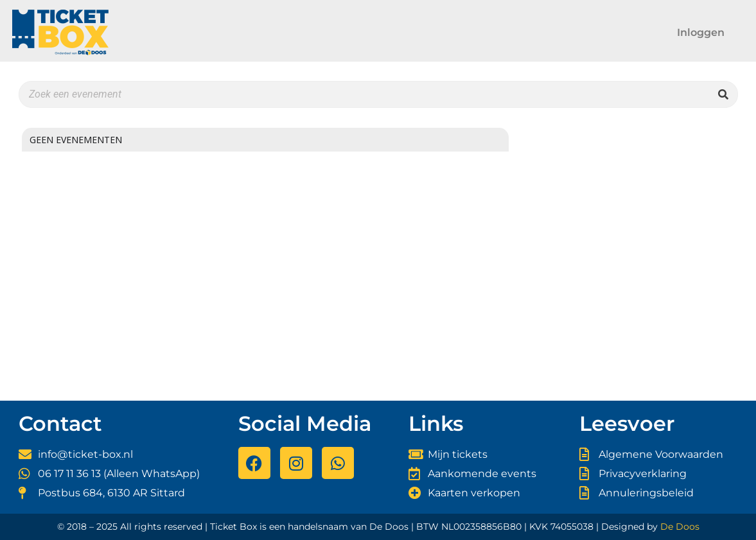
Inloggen (701, 32)
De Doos (680, 527)
